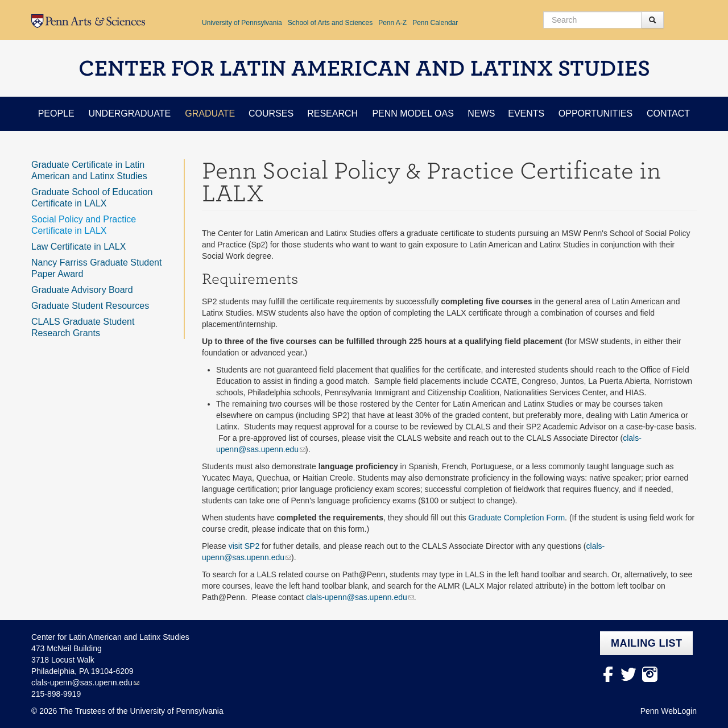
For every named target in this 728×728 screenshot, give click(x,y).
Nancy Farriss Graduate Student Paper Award (96, 268)
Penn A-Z (392, 23)
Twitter (629, 674)
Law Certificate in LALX (78, 247)
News (481, 113)
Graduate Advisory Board (82, 290)
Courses (271, 113)
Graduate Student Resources (90, 306)
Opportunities (595, 113)
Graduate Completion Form (516, 518)
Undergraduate (129, 113)
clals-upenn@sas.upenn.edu (357, 597)
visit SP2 (244, 546)
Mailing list (646, 643)
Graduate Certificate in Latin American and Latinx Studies (89, 170)
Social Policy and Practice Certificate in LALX (84, 225)
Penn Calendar (435, 23)
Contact (668, 113)
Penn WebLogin (669, 711)
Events (526, 113)
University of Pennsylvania (242, 23)
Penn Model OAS (413, 113)
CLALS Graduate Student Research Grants (83, 327)
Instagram (650, 674)
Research (332, 113)
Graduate (210, 113)
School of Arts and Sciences (330, 23)
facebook (608, 674)
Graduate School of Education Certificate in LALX (92, 198)
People (56, 113)
